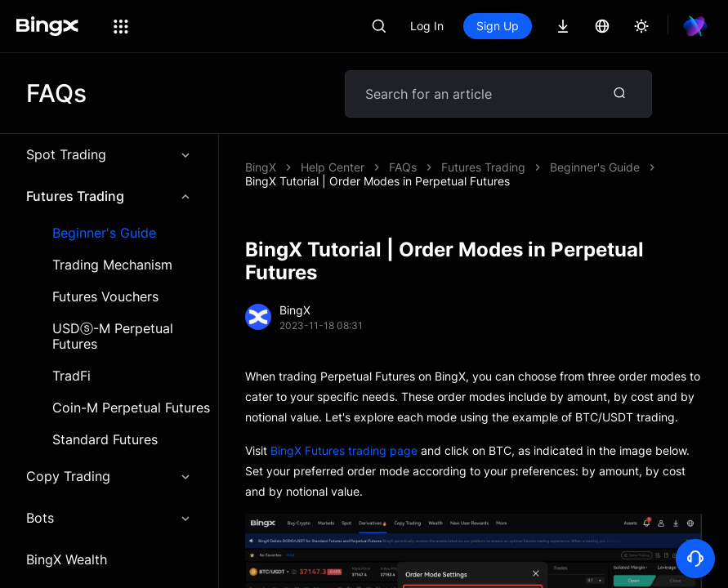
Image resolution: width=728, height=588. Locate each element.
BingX (261, 167)
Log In (427, 26)
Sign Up (498, 26)
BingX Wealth (67, 559)
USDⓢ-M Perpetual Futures (113, 336)
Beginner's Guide (104, 233)
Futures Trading (109, 196)
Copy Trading (109, 476)
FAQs (403, 167)
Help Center (333, 167)
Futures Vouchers (105, 297)
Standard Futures (105, 440)
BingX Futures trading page (344, 450)
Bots (109, 518)
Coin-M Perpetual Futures (131, 408)
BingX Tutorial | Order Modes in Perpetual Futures (377, 181)
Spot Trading (109, 154)
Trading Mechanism (112, 265)
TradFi (71, 376)
